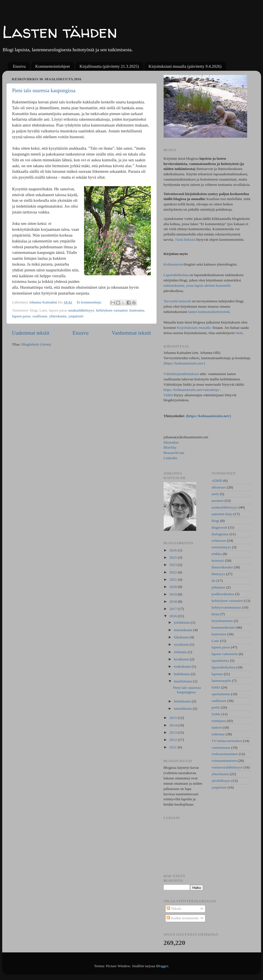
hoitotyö (218, 560)
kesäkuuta (182, 659)
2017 (173, 609)
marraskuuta (184, 630)
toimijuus (219, 721)
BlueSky (170, 447)
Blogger (162, 966)
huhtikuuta (182, 674)
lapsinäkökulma (223, 667)
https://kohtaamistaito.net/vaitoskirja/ (192, 390)
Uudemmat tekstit (31, 333)
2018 (173, 601)
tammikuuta (183, 708)
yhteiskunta (58, 316)
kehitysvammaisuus (226, 607)
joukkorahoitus (223, 594)
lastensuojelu (221, 681)
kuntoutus (137, 310)
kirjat (216, 614)
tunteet (217, 727)
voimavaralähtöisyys (227, 767)
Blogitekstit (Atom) (36, 344)
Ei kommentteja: (90, 302)
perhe (216, 707)
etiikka (217, 554)
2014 (173, 725)
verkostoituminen (225, 754)
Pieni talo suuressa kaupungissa (44, 91)
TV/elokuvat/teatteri (227, 741)
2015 (173, 718)
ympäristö (76, 316)
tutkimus (218, 734)
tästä (239, 333)
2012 (173, 740)
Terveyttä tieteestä (177, 301)
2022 (173, 572)
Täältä (169, 395)
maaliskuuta (184, 681)
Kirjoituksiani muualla (194, 328)
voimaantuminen (224, 761)
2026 (173, 550)
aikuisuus (219, 487)
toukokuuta (183, 666)
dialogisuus (220, 534)
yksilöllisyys (221, 781)
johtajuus (218, 587)
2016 (173, 616)
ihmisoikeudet (222, 567)
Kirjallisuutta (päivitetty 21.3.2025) (109, 66)
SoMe (216, 714)
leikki (216, 687)
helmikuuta (183, 701)
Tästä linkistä (186, 239)
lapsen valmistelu (225, 654)
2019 (173, 594)
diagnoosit (219, 527)
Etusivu (19, 66)
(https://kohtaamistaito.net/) (185, 363)
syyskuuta (182, 644)
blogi (215, 521)
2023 (173, 565)
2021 (173, 579)
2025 (173, 557)
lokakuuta (182, 637)
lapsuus (217, 674)
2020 (173, 587)
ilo (213, 581)
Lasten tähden (60, 32)
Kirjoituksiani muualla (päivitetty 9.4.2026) (185, 66)
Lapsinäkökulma (176, 275)
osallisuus (40, 316)
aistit (215, 494)
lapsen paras (21, 316)
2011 (173, 747)
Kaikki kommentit (183, 918)
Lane (215, 641)
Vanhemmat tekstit (131, 333)
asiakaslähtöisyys (81, 310)
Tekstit (174, 909)
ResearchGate (174, 453)
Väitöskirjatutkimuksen (181, 374)
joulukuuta (182, 622)
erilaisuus (219, 540)
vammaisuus (221, 747)
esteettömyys (221, 547)
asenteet (217, 501)
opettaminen (221, 694)
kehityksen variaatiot (112, 310)
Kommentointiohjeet (53, 66)
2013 (173, 732)
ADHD (217, 481)
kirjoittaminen (222, 621)
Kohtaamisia (173, 264)
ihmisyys (218, 574)
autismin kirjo (222, 514)
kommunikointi (223, 627)
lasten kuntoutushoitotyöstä (209, 312)
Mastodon (171, 442)
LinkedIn (171, 458)
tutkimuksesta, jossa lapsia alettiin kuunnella (197, 285)
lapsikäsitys (220, 661)
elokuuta (181, 652)
